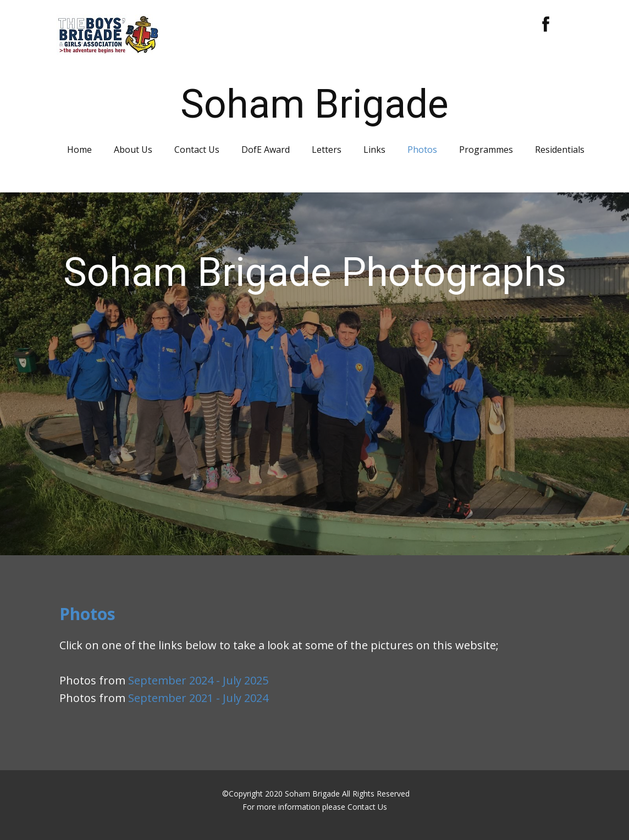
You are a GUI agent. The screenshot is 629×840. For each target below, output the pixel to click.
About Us (133, 150)
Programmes (486, 150)
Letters (327, 150)
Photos (422, 150)
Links (374, 150)
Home (79, 150)
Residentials (560, 150)
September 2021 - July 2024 (198, 698)
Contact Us (197, 150)
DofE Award (266, 150)
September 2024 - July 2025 (198, 680)
